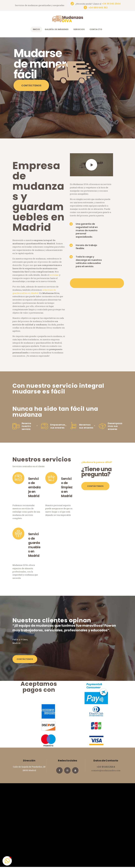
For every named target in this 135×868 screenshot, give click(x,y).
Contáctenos (31, 85)
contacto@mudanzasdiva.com (106, 770)
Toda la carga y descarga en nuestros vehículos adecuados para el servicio (89, 261)
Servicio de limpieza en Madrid (67, 487)
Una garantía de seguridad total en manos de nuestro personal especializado (87, 230)
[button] (7, 861)
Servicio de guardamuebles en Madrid (34, 545)
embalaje (54, 275)
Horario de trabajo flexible (86, 247)
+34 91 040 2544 (106, 767)
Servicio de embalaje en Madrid (34, 487)
